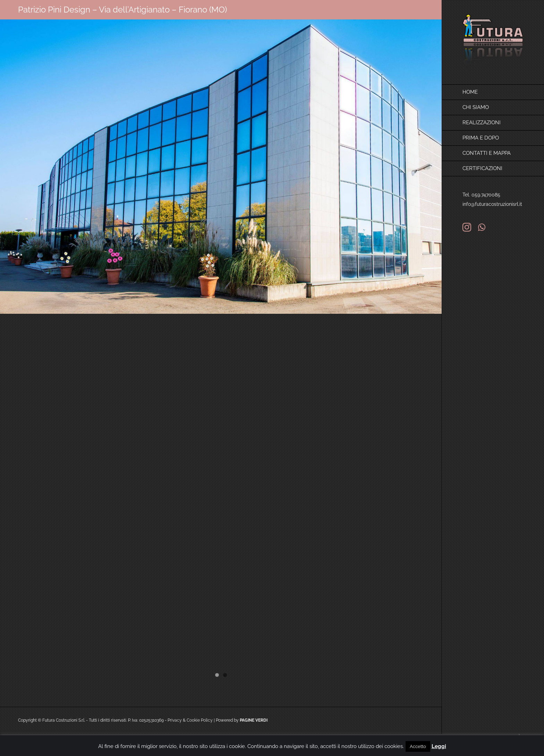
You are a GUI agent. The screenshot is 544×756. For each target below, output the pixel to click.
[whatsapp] (482, 227)
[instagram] (467, 227)
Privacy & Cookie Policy (190, 720)
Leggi (439, 746)
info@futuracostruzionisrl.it (492, 204)
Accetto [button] (418, 746)
